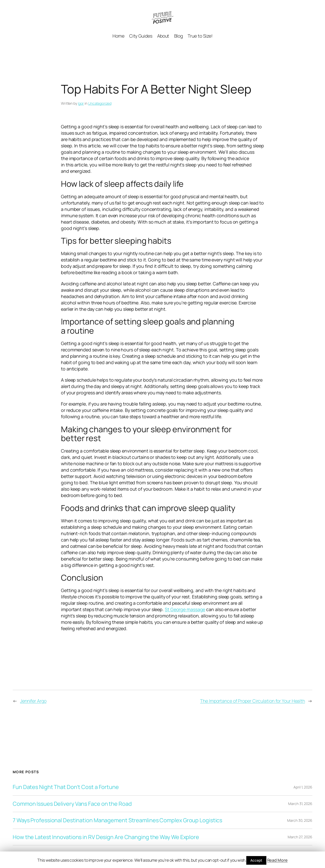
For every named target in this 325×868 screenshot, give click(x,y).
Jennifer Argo (33, 701)
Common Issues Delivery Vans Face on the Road (72, 804)
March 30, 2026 (300, 820)
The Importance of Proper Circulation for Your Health (253, 701)
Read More (277, 860)
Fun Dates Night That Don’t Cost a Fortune (66, 787)
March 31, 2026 (300, 804)
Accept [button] (256, 860)
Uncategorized (100, 103)
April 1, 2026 (303, 787)
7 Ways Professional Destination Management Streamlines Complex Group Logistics (117, 820)
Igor (81, 103)
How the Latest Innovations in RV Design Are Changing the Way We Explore (106, 837)
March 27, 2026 (300, 837)
